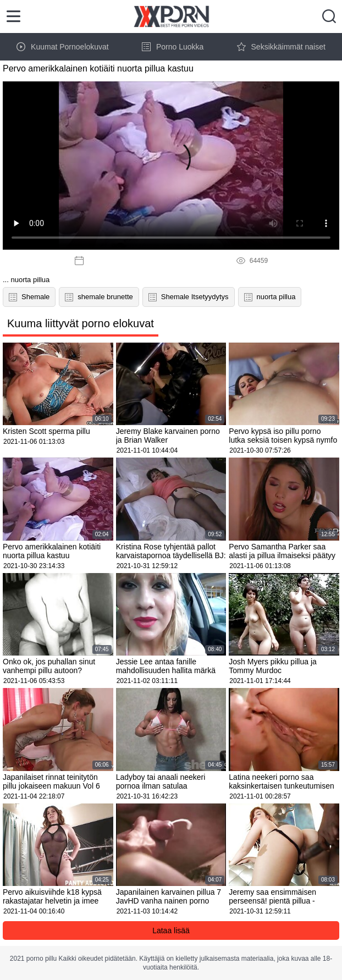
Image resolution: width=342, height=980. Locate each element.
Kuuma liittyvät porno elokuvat (81, 323)
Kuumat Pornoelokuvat (63, 47)
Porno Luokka (173, 47)
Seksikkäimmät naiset (281, 47)
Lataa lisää (171, 931)
